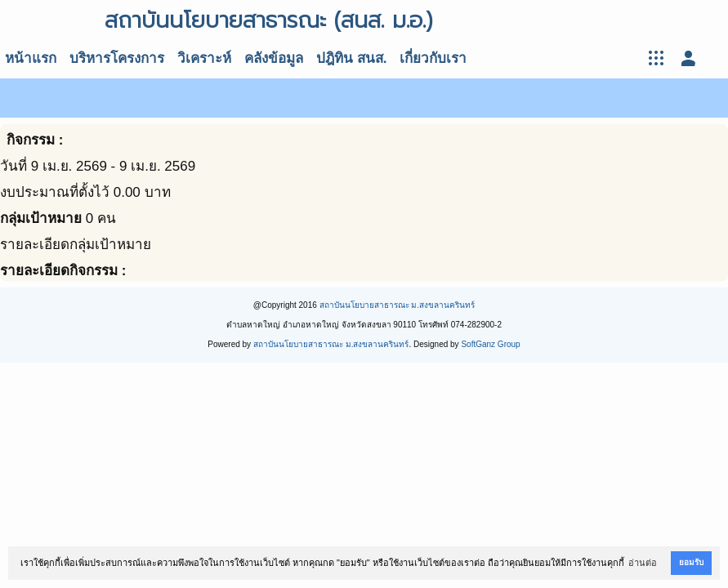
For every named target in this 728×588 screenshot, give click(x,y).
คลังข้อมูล (274, 58)
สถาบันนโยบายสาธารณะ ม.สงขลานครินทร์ (397, 305)
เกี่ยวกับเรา (433, 58)
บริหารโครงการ (117, 58)
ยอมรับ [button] (691, 562)
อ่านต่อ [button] (643, 563)
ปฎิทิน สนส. (351, 58)
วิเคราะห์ (204, 58)
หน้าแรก (31, 58)
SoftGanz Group (490, 344)
